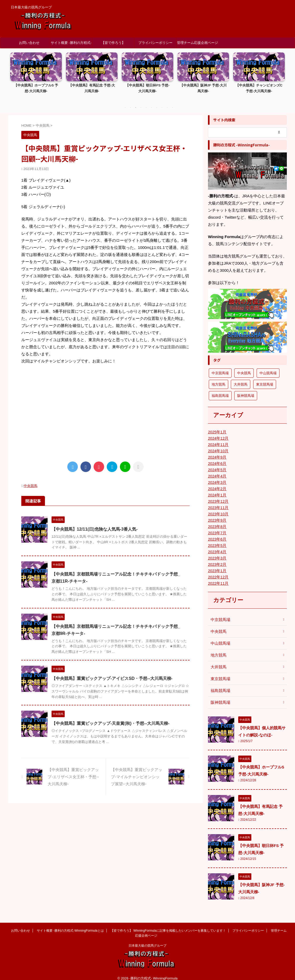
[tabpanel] (36, 74)
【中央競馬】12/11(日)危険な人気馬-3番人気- (94, 523)
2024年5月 (217, 464)
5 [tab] (146, 102)
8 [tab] (162, 102)
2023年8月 (217, 521)
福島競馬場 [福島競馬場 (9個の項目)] (220, 390)
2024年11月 (218, 439)
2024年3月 (217, 477)
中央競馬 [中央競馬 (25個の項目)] (244, 367)
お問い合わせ (29, 43)
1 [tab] (125, 102)
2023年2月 (217, 559)
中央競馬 (30, 480)
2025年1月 (217, 426)
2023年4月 (217, 546)
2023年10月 (218, 508)
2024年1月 (217, 489)
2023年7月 (217, 527)
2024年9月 (217, 451)
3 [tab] (136, 102)
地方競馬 (218, 649)
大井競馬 (218, 661)
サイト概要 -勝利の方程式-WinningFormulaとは (71, 44)
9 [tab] (167, 102)
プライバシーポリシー (155, 43)
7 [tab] (157, 102)
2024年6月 (217, 458)
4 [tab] (141, 102)
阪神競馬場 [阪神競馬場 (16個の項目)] (246, 390)
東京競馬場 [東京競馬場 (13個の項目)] (265, 379)
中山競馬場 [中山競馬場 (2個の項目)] (268, 367)
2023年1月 (217, 565)
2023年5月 (217, 540)
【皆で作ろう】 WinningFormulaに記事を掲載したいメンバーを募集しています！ (113, 44)
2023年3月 (217, 552)
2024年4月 (217, 470)
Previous (15, 76)
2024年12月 (218, 433)
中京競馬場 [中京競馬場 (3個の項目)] (220, 367)
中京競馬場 (220, 614)
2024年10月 (218, 445)
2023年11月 (218, 502)
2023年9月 (217, 515)
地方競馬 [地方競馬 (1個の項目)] (218, 379)
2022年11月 (218, 578)
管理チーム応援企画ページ (197, 43)
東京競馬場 (220, 673)
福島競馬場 (220, 685)
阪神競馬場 (220, 697)
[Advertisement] (105, 406)
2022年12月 (218, 571)
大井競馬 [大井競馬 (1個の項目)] (241, 379)
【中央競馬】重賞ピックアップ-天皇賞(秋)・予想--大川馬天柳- (110, 718)
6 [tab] (151, 102)
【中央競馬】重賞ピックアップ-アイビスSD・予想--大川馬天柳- (112, 673)
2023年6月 (217, 533)
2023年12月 (218, 496)
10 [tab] (172, 102)
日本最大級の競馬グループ (147, 940)
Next (280, 76)
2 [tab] (130, 102)
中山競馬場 (220, 638)
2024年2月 (217, 483)
